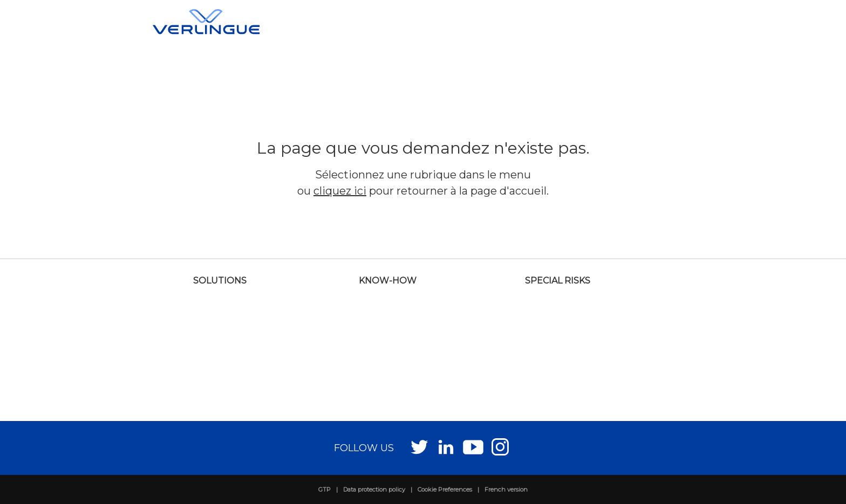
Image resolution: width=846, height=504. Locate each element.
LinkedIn (446, 447)
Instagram (500, 447)
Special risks (558, 281)
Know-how (388, 281)
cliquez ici (340, 191)
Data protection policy (374, 489)
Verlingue (206, 22)
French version (506, 489)
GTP (325, 489)
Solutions (220, 281)
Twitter (419, 447)
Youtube (473, 447)
